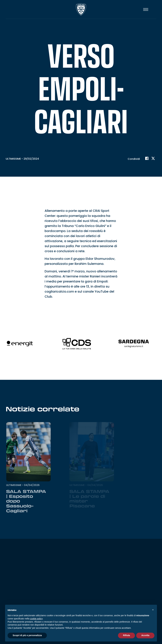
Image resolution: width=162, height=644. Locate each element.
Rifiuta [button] (127, 635)
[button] (153, 610)
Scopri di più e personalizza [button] (27, 635)
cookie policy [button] (36, 619)
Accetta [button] (145, 635)
